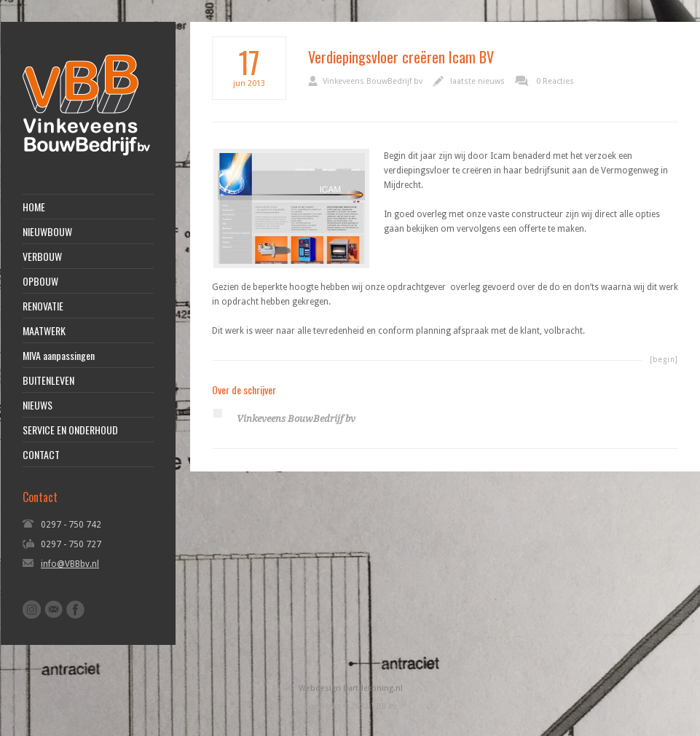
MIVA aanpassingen (59, 356)
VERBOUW (42, 257)
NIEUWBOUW (47, 232)
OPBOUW (40, 281)
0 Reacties (555, 81)
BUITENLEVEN (48, 380)
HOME (34, 207)
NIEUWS (38, 405)
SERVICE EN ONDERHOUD (70, 430)
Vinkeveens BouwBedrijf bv (373, 81)
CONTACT (41, 455)
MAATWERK (44, 331)
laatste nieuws (477, 81)
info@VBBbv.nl (70, 564)
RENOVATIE (43, 306)
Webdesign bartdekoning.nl (351, 688)
